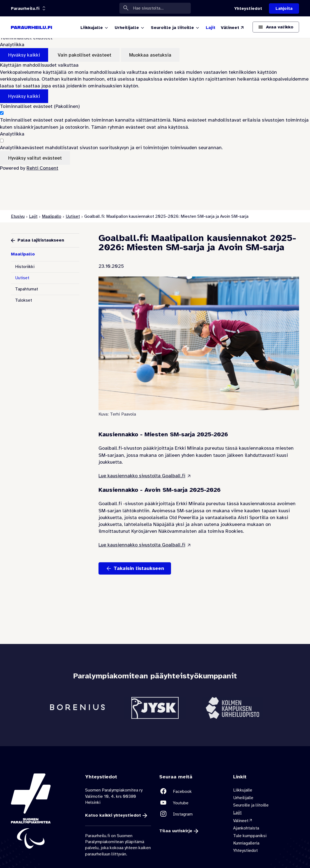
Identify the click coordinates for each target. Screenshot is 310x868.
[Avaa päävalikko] (276, 27)
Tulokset (24, 300)
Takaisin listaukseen (139, 568)
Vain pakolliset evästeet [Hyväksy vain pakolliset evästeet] (85, 55)
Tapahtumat (27, 289)
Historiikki (25, 267)
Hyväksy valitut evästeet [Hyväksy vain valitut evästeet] (35, 158)
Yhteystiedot (245, 851)
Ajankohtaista (246, 828)
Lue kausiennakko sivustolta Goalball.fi (142, 476)
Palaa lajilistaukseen (41, 240)
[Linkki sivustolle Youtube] (192, 803)
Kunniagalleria (246, 843)
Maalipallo (52, 216)
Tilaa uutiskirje (176, 831)
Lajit (33, 216)
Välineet (241, 820)
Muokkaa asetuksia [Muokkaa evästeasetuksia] (150, 55)
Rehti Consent (42, 168)
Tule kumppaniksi (250, 835)
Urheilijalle (243, 798)
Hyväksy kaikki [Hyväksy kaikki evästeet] (24, 55)
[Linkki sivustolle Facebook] (192, 791)
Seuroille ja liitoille (251, 805)
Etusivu (18, 216)
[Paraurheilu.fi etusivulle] (31, 27)
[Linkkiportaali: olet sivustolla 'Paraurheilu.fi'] (25, 8)
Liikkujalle (243, 790)
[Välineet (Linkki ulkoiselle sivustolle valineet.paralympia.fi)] (233, 28)
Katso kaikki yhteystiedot (113, 815)
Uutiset (73, 216)
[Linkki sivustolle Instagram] (192, 814)
